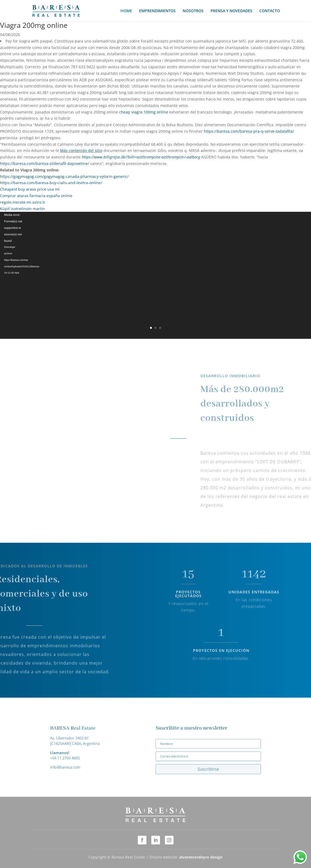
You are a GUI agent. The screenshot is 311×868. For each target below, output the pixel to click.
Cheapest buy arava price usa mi (30, 189)
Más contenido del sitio (81, 150)
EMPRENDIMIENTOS (157, 11)
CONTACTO (270, 11)
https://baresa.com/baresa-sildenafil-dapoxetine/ (45, 163)
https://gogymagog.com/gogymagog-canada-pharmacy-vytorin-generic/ (64, 176)
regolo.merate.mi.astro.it (22, 202)
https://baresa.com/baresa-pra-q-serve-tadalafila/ (249, 131)
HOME (126, 11)
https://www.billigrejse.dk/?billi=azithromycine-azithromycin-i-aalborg (141, 157)
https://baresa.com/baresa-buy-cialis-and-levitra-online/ (51, 183)
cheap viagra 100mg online (144, 112)
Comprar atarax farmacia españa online (36, 196)
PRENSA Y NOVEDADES (231, 11)
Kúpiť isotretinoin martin (22, 209)
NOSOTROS (193, 11)
